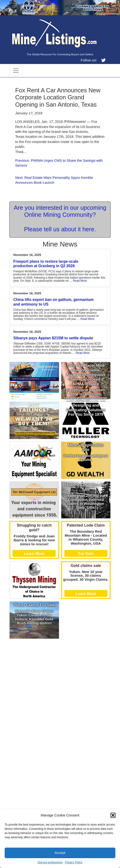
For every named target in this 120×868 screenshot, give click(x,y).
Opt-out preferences (50, 862)
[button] (113, 815)
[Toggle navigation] (16, 71)
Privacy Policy (74, 862)
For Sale (86, 554)
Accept (60, 853)
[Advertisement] (60, 674)
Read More (80, 281)
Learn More (34, 554)
